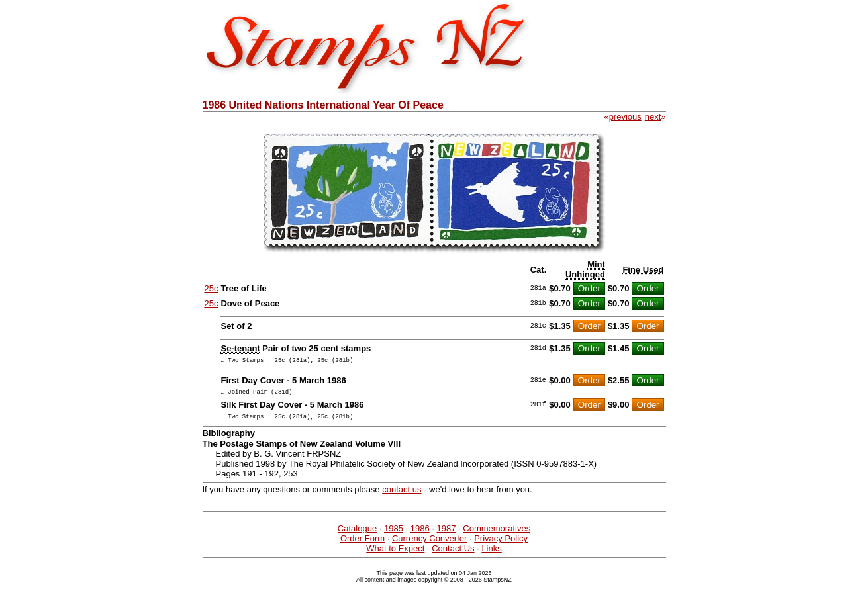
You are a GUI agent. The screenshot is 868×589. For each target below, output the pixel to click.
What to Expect (395, 554)
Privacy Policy (501, 544)
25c (212, 288)
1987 (447, 534)
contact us (402, 495)
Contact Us (453, 554)
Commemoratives (497, 534)
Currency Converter (429, 544)
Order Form (362, 544)
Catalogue (357, 534)
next (653, 117)
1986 (420, 534)
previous (625, 117)
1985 (394, 534)
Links (491, 554)
